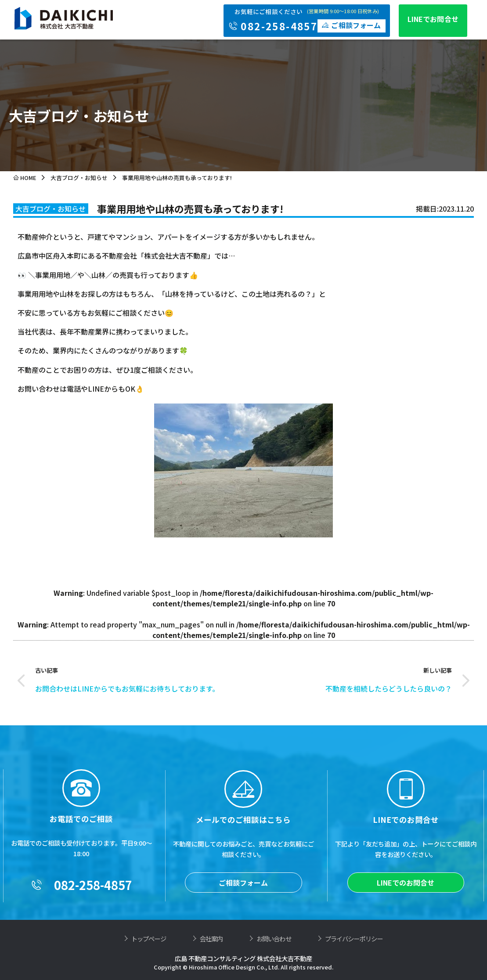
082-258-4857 (81, 944)
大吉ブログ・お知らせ (79, 178)
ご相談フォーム (243, 942)
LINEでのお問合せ (406, 942)
